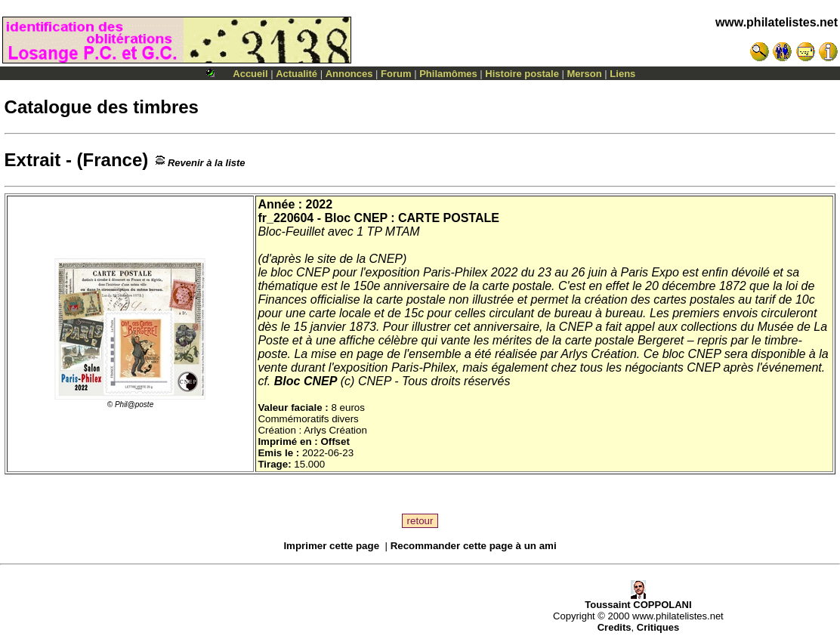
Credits (615, 627)
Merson (585, 74)
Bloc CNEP (306, 381)
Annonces (349, 74)
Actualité (296, 74)
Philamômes (448, 74)
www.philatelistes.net (777, 22)
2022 (320, 204)
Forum (396, 74)
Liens (622, 74)
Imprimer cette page (331, 546)
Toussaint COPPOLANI (638, 600)
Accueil (250, 74)
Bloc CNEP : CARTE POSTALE (411, 218)
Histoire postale (522, 74)
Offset (335, 441)
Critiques (658, 627)
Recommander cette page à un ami (474, 546)
